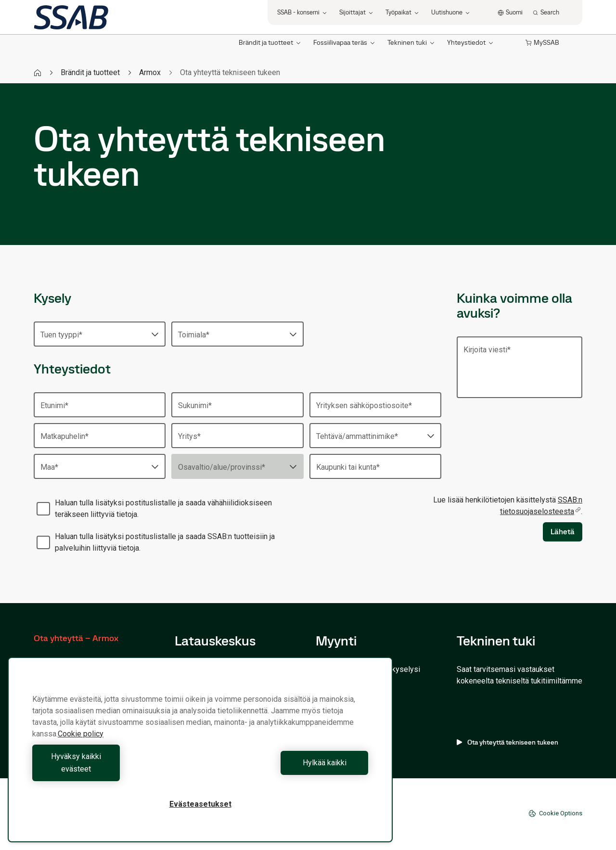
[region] (200, 756)
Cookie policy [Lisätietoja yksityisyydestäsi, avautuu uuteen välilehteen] (81, 746)
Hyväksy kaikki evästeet (114, 769)
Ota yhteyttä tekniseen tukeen (507, 742)
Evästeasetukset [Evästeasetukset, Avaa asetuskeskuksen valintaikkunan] (200, 804)
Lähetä (563, 532)
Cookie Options (555, 813)
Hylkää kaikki (287, 769)
